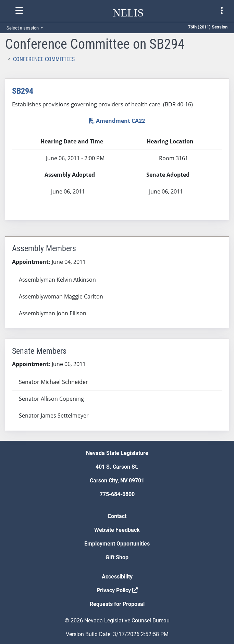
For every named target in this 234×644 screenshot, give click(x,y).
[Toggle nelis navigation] (19, 11)
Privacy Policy (117, 590)
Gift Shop (117, 557)
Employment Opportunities (117, 544)
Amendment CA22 (117, 121)
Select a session (23, 28)
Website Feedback (117, 530)
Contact (117, 516)
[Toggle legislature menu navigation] (222, 11)
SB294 (23, 91)
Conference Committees (44, 59)
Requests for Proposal (117, 604)
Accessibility (117, 577)
